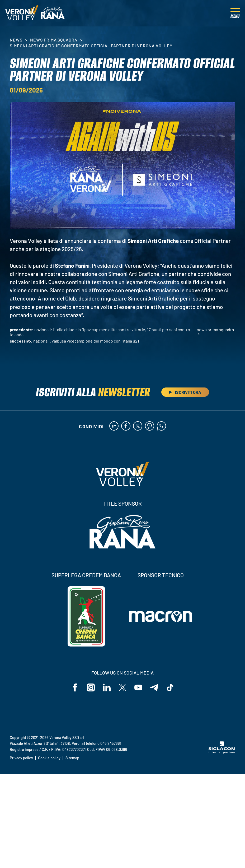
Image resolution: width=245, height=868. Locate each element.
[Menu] (235, 13)
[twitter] (138, 426)
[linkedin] (114, 426)
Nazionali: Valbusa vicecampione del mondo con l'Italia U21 (86, 341)
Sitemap (72, 758)
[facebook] (126, 426)
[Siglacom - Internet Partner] (222, 752)
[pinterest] (150, 426)
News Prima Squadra (54, 40)
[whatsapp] (161, 426)
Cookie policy (49, 758)
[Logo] (22, 13)
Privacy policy (21, 758)
